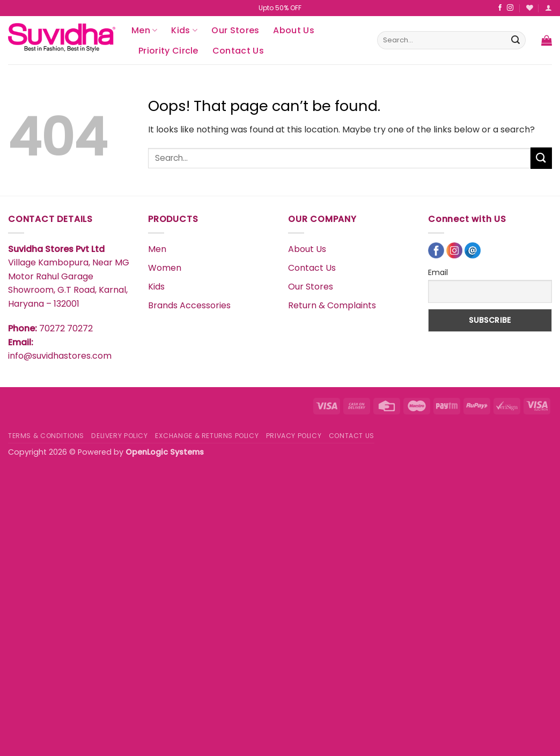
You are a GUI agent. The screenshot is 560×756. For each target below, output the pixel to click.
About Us (294, 30)
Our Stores (235, 30)
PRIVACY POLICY (294, 436)
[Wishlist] (530, 8)
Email (438, 272)
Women (165, 268)
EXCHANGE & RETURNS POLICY (207, 436)
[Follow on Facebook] (500, 8)
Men (144, 30)
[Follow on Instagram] (510, 8)
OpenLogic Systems (165, 452)
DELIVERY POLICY (119, 436)
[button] (547, 40)
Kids (184, 30)
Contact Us (238, 51)
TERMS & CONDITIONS (46, 436)
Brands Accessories (189, 305)
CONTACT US (352, 436)
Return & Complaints (332, 305)
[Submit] (515, 40)
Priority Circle (168, 51)
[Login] (548, 8)
